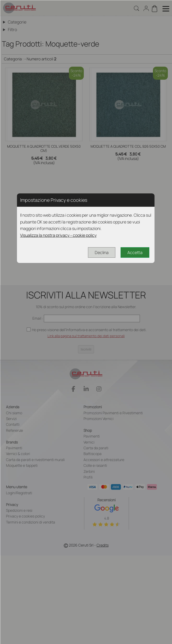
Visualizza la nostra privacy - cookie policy (58, 235)
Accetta (135, 252)
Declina (102, 252)
